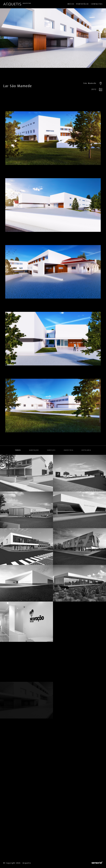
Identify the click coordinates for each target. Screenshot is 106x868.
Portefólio (83, 4)
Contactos (97, 4)
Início (71, 4)
